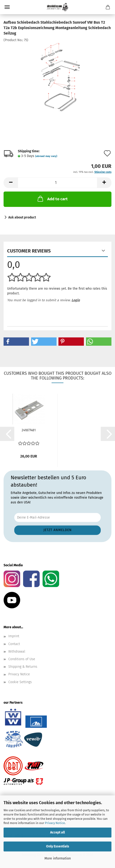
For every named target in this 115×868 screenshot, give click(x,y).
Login (76, 300)
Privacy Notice (55, 823)
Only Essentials (58, 846)
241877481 (29, 430)
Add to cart (52, 199)
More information (58, 858)
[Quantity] (57, 183)
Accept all (57, 832)
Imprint (14, 636)
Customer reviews (29, 251)
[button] (11, 183)
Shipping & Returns (23, 667)
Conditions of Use (22, 659)
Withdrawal (17, 652)
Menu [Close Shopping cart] (7, 7)
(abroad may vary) (46, 156)
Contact (14, 644)
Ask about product (22, 217)
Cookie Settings (20, 682)
